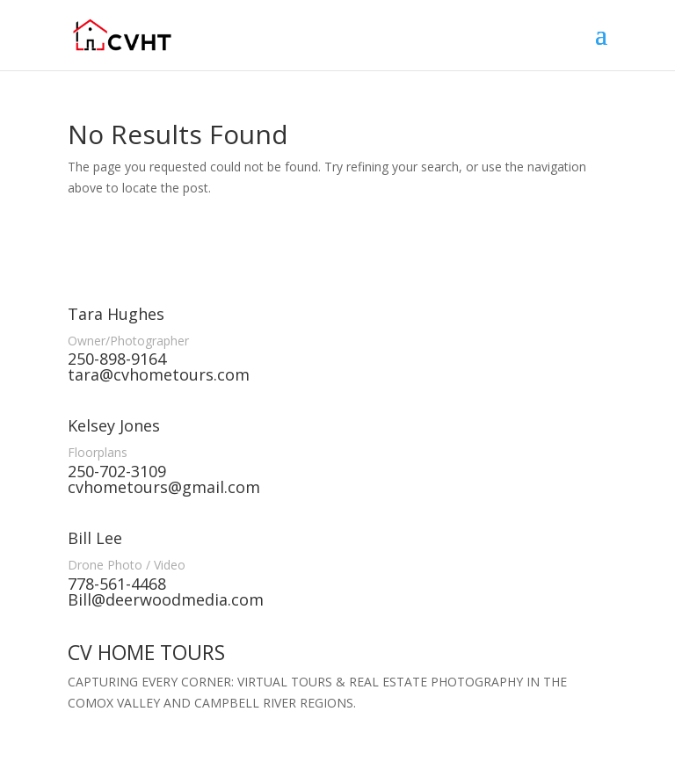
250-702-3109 (117, 471)
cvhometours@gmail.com (164, 487)
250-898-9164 (117, 359)
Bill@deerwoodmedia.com (166, 599)
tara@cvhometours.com (159, 374)
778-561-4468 (117, 584)
